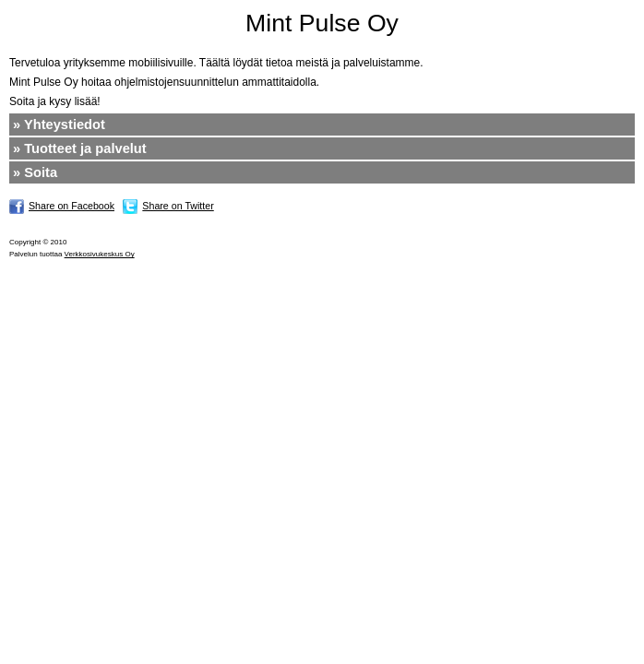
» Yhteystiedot (59, 125)
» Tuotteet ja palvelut (80, 148)
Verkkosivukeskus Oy (100, 254)
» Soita (35, 172)
